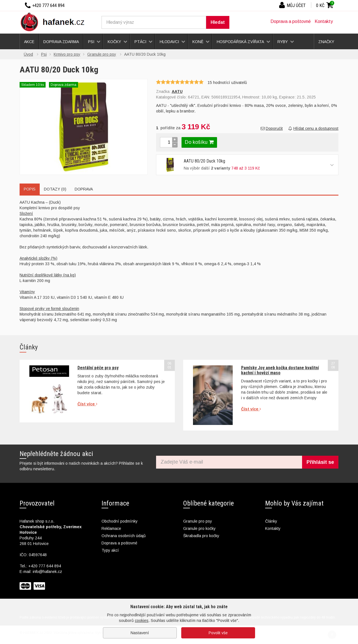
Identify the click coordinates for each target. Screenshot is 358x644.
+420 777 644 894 (45, 566)
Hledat (218, 22)
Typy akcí (110, 550)
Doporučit (272, 128)
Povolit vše (218, 633)
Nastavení (140, 633)
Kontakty (324, 21)
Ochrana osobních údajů (124, 536)
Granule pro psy (198, 521)
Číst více (87, 404)
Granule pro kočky (199, 528)
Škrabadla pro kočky (201, 536)
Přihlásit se (320, 462)
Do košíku (199, 142)
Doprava (84, 189)
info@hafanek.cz (47, 572)
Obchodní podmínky (120, 521)
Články (271, 521)
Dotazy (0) (55, 189)
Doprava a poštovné (291, 21)
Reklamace (111, 528)
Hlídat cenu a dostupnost (313, 128)
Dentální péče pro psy (98, 368)
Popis (30, 189)
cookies (142, 621)
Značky (326, 42)
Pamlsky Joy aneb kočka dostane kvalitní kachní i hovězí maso (280, 370)
